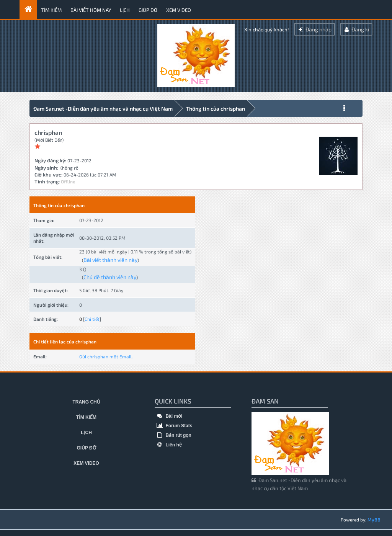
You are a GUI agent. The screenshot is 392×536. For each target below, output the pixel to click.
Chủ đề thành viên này (110, 277)
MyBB (374, 520)
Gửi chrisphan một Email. (106, 356)
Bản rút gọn (173, 435)
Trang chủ (86, 402)
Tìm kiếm (51, 10)
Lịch (125, 10)
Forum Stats (173, 426)
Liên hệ (168, 445)
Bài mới (168, 416)
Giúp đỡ (148, 10)
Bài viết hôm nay (91, 10)
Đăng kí (356, 29)
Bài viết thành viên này (110, 260)
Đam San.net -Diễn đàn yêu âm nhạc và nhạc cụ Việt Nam (103, 109)
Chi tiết (92, 319)
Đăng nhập (314, 29)
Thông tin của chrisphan (216, 109)
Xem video (179, 10)
